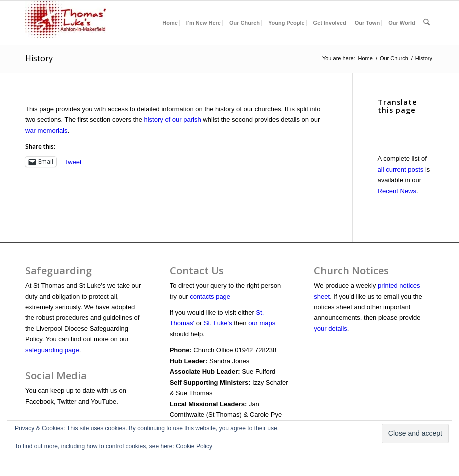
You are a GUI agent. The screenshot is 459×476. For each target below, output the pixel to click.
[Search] (427, 23)
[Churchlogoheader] (65, 23)
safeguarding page (52, 350)
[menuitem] (170, 23)
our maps (262, 323)
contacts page (210, 296)
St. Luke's (218, 323)
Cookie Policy (194, 446)
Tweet (73, 162)
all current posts (401, 170)
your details (330, 328)
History (39, 58)
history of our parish (172, 120)
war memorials (46, 131)
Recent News (397, 191)
